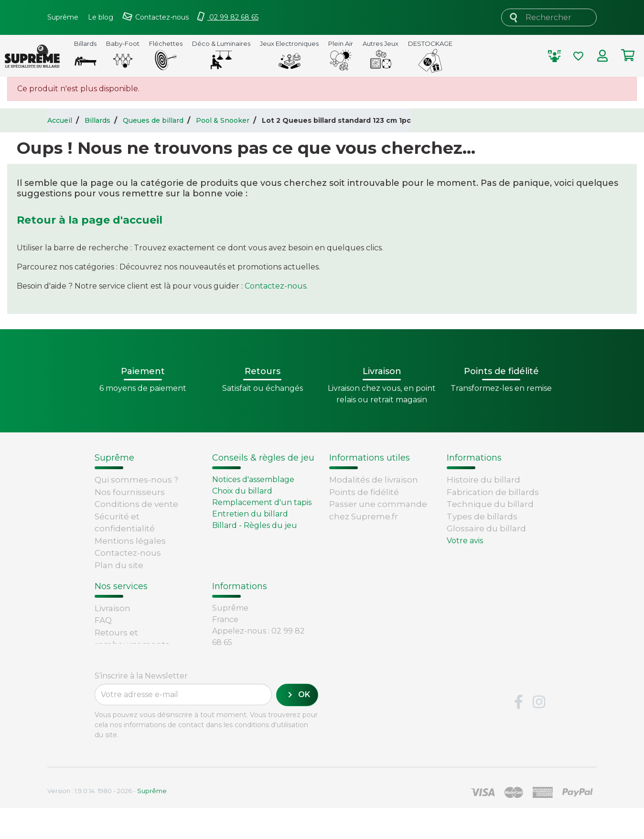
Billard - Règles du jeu (255, 525)
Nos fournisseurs (130, 492)
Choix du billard (242, 491)
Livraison (113, 607)
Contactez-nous (275, 286)
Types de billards (482, 516)
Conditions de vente (136, 504)
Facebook (518, 733)
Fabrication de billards (493, 492)
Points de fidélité (364, 492)
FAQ (103, 620)
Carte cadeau (122, 656)
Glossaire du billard (486, 528)
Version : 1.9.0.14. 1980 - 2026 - (107, 822)
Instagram (539, 733)
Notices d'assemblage (253, 479)
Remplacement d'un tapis (262, 502)
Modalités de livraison (374, 480)
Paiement (115, 668)
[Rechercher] (549, 17)
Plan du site (119, 565)
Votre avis (465, 541)
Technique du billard (490, 504)
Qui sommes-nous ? (136, 480)
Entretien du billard (250, 514)
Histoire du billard (483, 480)
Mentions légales (130, 541)
